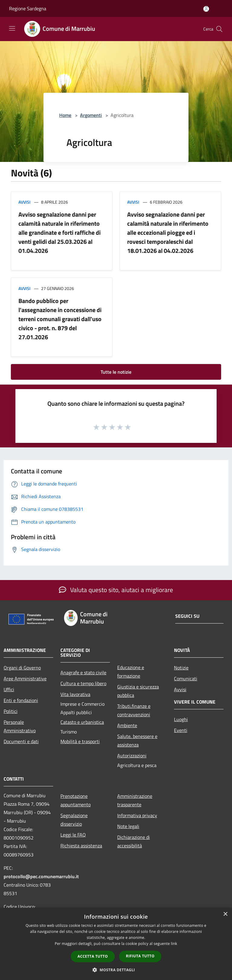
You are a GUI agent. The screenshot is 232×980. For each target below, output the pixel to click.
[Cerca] (219, 29)
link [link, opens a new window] (174, 944)
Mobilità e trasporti (80, 741)
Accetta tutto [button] (93, 956)
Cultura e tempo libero (83, 683)
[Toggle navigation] (12, 28)
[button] (116, 970)
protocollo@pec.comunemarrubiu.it (41, 876)
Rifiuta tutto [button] (140, 956)
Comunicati (186, 679)
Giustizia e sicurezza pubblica (138, 691)
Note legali (128, 826)
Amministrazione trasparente (135, 800)
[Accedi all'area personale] (206, 9)
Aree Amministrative (25, 679)
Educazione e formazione (131, 672)
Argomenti (91, 115)
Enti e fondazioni (21, 700)
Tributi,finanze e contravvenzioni (134, 710)
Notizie (181, 668)
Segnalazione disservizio (74, 820)
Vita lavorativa (75, 694)
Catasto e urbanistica (82, 722)
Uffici (9, 689)
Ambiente (127, 725)
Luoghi (181, 719)
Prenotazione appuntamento (76, 800)
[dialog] (116, 944)
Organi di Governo (22, 668)
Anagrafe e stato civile (83, 672)
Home (65, 115)
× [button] (225, 914)
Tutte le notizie (116, 372)
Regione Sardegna (28, 8)
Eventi (181, 730)
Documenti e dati (21, 741)
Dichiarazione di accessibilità (134, 841)
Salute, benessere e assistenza (137, 740)
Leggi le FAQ (73, 835)
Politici (11, 711)
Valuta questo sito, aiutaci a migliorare (116, 590)
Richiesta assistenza (81, 846)
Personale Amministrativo (20, 726)
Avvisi (24, 202)
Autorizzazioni (132, 756)
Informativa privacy (137, 815)
